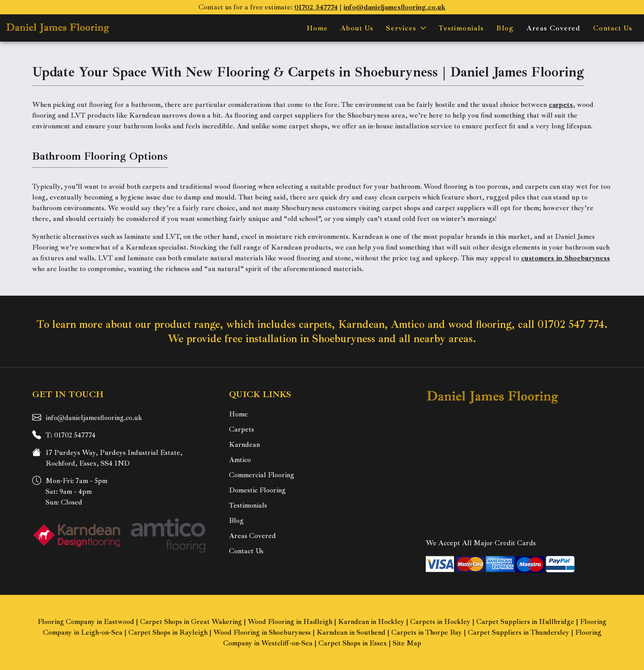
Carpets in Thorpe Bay (427, 632)
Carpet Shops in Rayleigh (168, 632)
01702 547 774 (571, 324)
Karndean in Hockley (371, 622)
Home (317, 28)
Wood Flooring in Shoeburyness (262, 632)
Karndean (244, 445)
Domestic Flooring (257, 490)
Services (401, 28)
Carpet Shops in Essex (353, 643)
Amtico (240, 460)
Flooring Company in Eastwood (86, 622)
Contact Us (613, 28)
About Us (357, 28)
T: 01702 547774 (71, 435)
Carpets (241, 429)
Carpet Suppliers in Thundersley (519, 632)
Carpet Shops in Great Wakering (191, 622)
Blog (505, 28)
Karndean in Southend (351, 632)
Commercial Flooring (262, 475)
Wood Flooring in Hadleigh (290, 622)
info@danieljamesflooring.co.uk (94, 418)
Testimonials (461, 28)
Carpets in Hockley (440, 622)
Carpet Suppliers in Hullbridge (525, 622)
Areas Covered (553, 28)
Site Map (407, 643)
